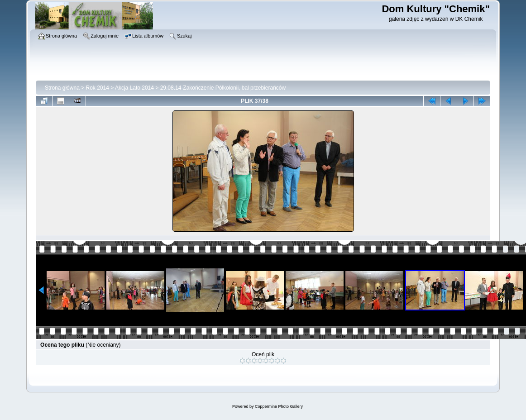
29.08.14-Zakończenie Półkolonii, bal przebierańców (223, 88)
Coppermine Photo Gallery (279, 406)
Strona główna (62, 88)
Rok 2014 (98, 88)
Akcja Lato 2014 (134, 88)
